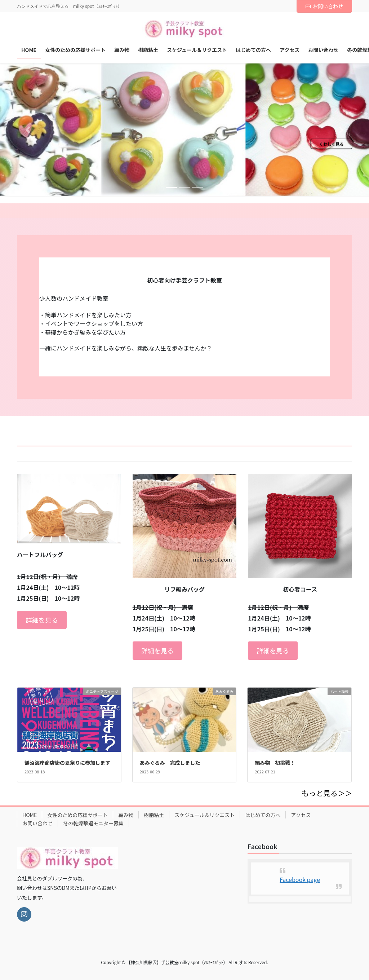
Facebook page (300, 879)
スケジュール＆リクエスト (204, 815)
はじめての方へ (263, 815)
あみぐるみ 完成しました (170, 763)
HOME (30, 815)
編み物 (126, 815)
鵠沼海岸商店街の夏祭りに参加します (67, 763)
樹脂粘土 (154, 815)
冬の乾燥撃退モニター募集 (93, 823)
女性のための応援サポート (77, 815)
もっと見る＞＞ (327, 793)
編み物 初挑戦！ (275, 763)
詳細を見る (42, 620)
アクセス (301, 815)
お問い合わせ (324, 6)
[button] (28, 130)
